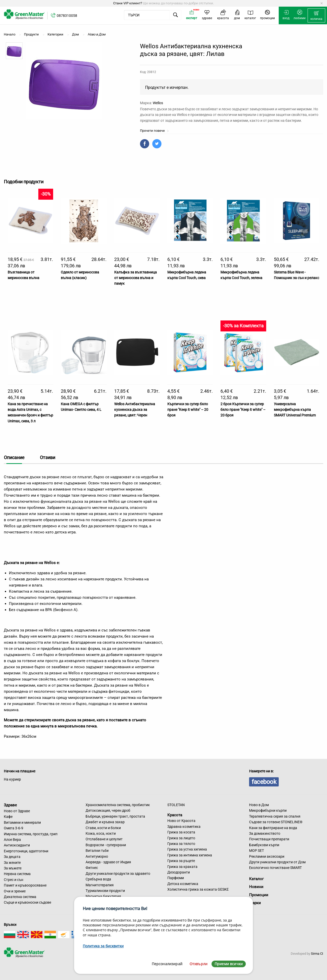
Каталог (256, 879)
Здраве (10, 805)
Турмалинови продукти (105, 891)
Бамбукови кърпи (264, 845)
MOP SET (256, 851)
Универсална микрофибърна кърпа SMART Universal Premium (295, 410)
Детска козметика (183, 884)
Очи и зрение (15, 891)
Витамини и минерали (22, 822)
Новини (256, 887)
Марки (255, 903)
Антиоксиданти (17, 845)
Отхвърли (198, 964)
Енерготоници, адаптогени (26, 851)
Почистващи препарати (269, 839)
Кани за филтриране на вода (273, 828)
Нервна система (17, 874)
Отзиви (48, 457)
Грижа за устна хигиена (187, 849)
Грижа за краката (182, 867)
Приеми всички (229, 964)
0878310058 (67, 16)
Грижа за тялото (181, 844)
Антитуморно (97, 856)
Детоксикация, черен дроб (108, 810)
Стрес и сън (14, 880)
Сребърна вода (98, 879)
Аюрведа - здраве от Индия (108, 862)
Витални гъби (97, 851)
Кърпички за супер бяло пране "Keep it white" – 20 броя (188, 410)
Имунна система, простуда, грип (31, 834)
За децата (12, 857)
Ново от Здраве (17, 811)
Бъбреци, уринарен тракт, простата (115, 816)
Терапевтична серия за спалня (275, 816)
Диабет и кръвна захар (105, 822)
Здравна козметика (184, 827)
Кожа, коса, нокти (101, 833)
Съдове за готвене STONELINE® (276, 822)
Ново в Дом (259, 805)
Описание (14, 457)
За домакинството (265, 833)
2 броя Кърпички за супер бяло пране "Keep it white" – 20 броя (243, 410)
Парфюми (176, 878)
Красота (175, 815)
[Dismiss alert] (322, 3)
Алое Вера (12, 840)
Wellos (158, 103)
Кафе (8, 817)
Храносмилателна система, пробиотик (118, 805)
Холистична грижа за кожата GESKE (198, 889)
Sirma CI (317, 954)
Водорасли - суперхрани (106, 845)
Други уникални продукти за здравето (118, 874)
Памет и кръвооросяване (25, 885)
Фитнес (92, 868)
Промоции (259, 895)
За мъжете (13, 868)
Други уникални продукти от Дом (277, 862)
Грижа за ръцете (181, 861)
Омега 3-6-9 (14, 828)
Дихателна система (20, 897)
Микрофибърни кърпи (268, 810)
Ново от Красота (181, 821)
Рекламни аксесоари (267, 856)
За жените (12, 863)
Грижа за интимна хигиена (190, 855)
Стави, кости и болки (103, 828)
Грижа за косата (181, 832)
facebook (264, 782)
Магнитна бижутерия (103, 896)
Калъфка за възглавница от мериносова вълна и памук (136, 278)
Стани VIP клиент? (128, 3)
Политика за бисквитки (103, 946)
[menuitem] (316, 16)
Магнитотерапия (100, 885)
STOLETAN (176, 805)
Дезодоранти (179, 872)
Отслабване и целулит (104, 839)
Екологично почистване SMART (275, 868)
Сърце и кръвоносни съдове (27, 902)
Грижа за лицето (181, 838)
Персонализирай (167, 964)
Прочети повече (154, 131)
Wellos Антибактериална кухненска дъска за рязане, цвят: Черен (135, 410)
